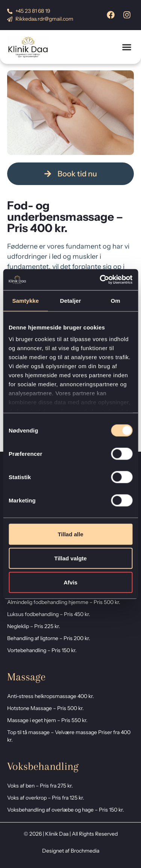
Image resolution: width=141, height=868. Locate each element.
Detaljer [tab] (71, 300)
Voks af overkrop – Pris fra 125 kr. (46, 798)
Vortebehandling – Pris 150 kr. (42, 650)
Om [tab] (116, 300)
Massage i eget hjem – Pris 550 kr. (47, 720)
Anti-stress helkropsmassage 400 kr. (51, 696)
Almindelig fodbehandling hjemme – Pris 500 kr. (64, 602)
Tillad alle (70, 534)
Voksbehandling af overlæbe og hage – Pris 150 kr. (66, 810)
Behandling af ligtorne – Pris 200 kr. (49, 638)
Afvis (70, 582)
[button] (127, 47)
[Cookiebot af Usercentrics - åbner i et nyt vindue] (100, 280)
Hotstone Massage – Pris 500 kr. (45, 708)
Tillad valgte (70, 558)
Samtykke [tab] (25, 300)
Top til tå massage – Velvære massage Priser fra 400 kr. (69, 736)
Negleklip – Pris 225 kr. (34, 626)
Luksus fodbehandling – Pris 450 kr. (49, 614)
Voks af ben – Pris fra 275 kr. (40, 786)
